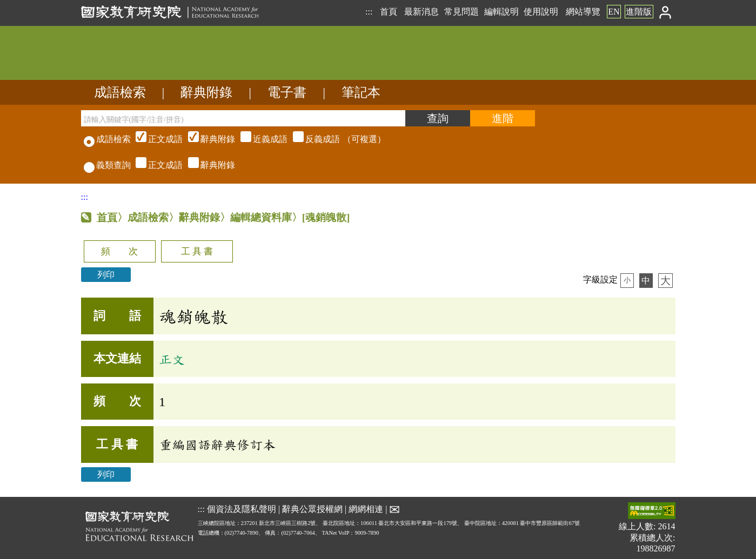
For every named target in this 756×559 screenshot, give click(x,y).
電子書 (287, 92)
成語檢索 (120, 92)
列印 (106, 275)
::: (369, 12)
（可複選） (259, 139)
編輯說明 (501, 12)
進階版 (639, 12)
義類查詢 (107, 165)
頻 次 (119, 251)
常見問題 (461, 12)
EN (614, 12)
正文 (172, 359)
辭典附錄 (206, 92)
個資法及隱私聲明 (242, 509)
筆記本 (361, 92)
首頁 (389, 12)
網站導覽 (583, 12)
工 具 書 (197, 251)
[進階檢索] (503, 118)
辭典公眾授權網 (312, 509)
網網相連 (366, 509)
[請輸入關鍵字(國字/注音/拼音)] (243, 118)
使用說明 (541, 12)
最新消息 (422, 12)
